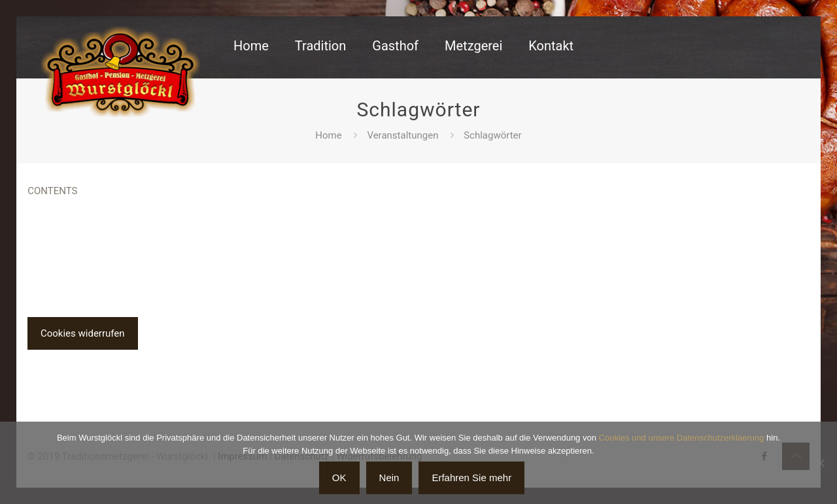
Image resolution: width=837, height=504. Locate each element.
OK (339, 478)
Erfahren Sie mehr (471, 478)
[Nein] (821, 463)
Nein (389, 478)
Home (328, 135)
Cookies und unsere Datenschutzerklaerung (682, 438)
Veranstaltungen (402, 135)
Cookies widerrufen (83, 333)
